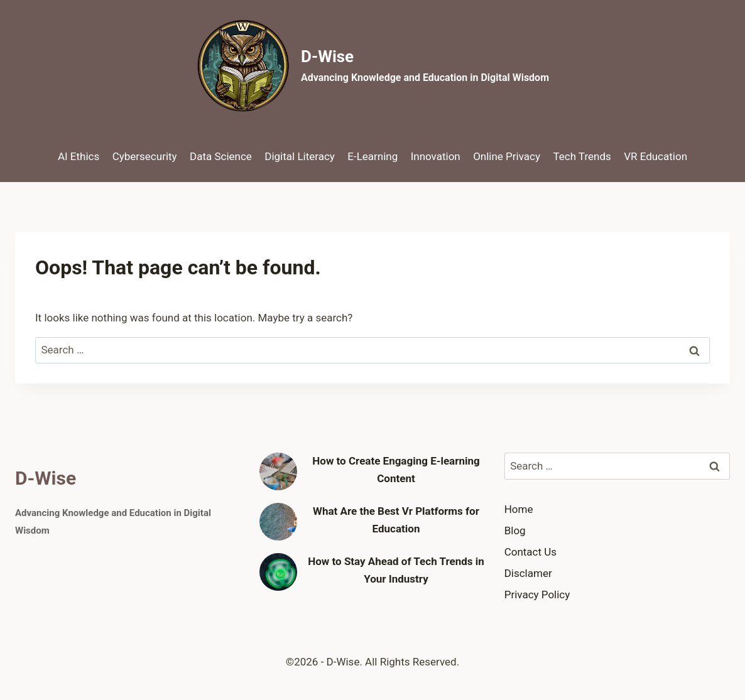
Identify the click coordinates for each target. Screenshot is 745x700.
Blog (515, 530)
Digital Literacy (300, 156)
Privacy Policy (537, 595)
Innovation (436, 156)
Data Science (221, 156)
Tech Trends (582, 156)
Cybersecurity (145, 156)
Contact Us (530, 552)
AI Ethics (79, 156)
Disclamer (528, 573)
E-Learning (372, 156)
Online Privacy (507, 156)
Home (519, 509)
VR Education (655, 156)
